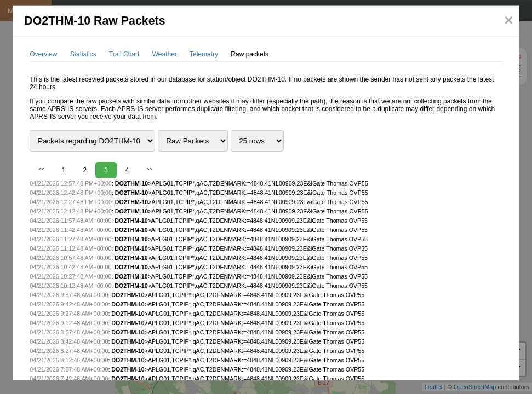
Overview (43, 54)
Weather (165, 54)
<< (41, 169)
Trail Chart (124, 54)
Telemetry (204, 54)
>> (150, 169)
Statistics (83, 54)
